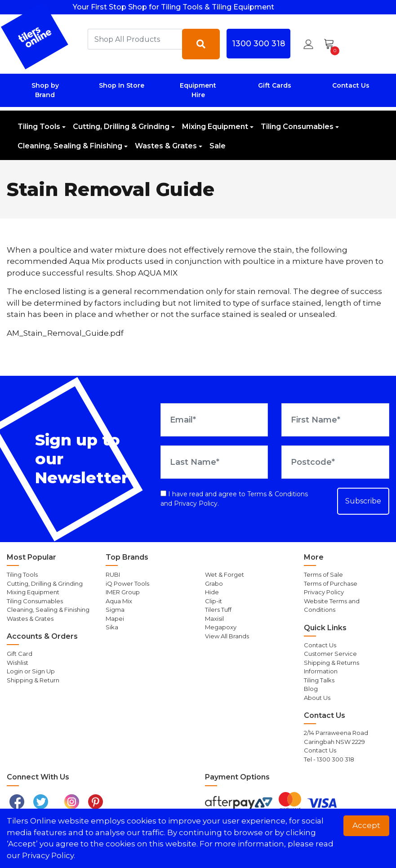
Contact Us (351, 85)
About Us (317, 698)
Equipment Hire (198, 90)
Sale (218, 146)
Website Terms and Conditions (332, 605)
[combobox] (135, 39)
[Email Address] (214, 420)
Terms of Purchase (331, 583)
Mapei (115, 619)
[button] (308, 44)
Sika (112, 627)
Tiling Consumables (297, 127)
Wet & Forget (225, 574)
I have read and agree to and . (234, 499)
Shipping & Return (33, 680)
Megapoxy (221, 627)
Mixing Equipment (215, 127)
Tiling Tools (39, 127)
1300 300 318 (258, 43)
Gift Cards (275, 85)
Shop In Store (122, 85)
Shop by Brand (45, 90)
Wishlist (18, 663)
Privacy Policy (196, 503)
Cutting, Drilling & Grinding (121, 127)
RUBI (113, 574)
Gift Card (20, 654)
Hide (212, 592)
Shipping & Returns (331, 663)
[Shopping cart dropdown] (332, 44)
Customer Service (330, 654)
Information (321, 671)
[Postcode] (335, 462)
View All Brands (227, 636)
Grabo (214, 583)
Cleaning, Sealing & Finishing (70, 146)
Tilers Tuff (218, 610)
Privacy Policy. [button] (49, 855)
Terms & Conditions (278, 494)
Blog (311, 689)
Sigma (115, 610)
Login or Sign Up (31, 671)
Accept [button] (366, 825)
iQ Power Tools (127, 583)
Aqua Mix (119, 601)
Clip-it (214, 601)
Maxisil (214, 619)
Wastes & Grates (166, 146)
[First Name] (335, 420)
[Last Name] (214, 462)
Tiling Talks (319, 680)
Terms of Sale (323, 574)
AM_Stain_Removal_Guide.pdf (65, 333)
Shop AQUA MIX (147, 273)
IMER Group (123, 592)
